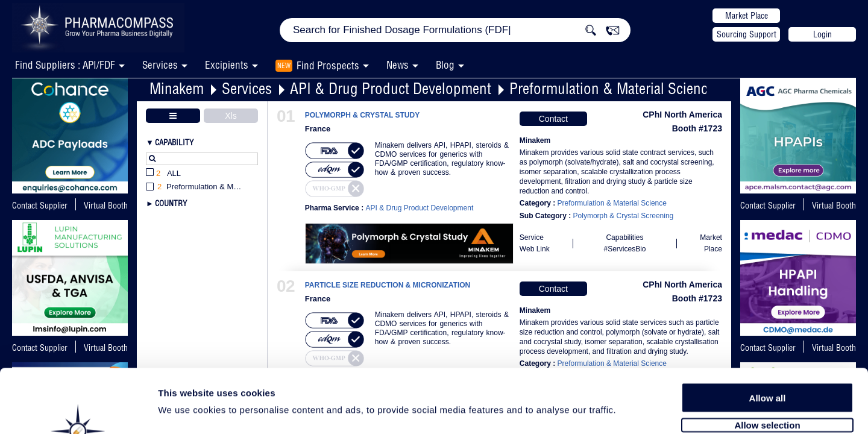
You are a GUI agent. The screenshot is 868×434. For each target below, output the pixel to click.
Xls (231, 116)
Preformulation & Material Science (612, 88)
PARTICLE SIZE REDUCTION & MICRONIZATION (388, 285)
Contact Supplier (40, 206)
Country (171, 203)
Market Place (747, 16)
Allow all (768, 333)
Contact (553, 119)
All (163, 174)
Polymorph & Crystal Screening (624, 216)
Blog (445, 65)
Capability (174, 142)
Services (247, 88)
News (398, 65)
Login (822, 34)
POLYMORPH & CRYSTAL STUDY (362, 115)
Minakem (177, 88)
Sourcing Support (747, 34)
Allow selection (767, 360)
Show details (633, 411)
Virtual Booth (106, 206)
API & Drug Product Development (391, 88)
